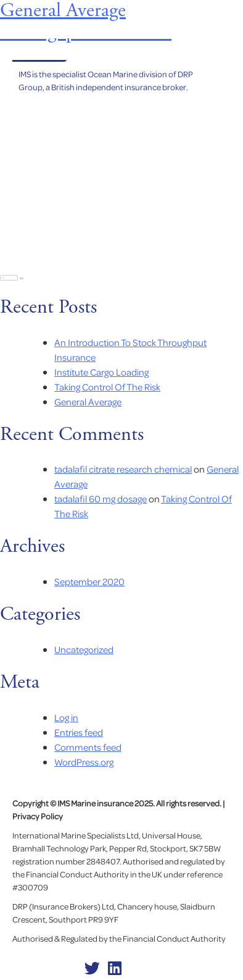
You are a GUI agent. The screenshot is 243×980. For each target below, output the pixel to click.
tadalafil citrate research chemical (123, 469)
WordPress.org (84, 762)
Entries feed (79, 732)
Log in (66, 717)
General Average (88, 402)
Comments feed (88, 747)
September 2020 (89, 581)
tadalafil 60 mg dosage (101, 499)
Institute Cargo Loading (101, 372)
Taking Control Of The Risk (107, 387)
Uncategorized (84, 649)
